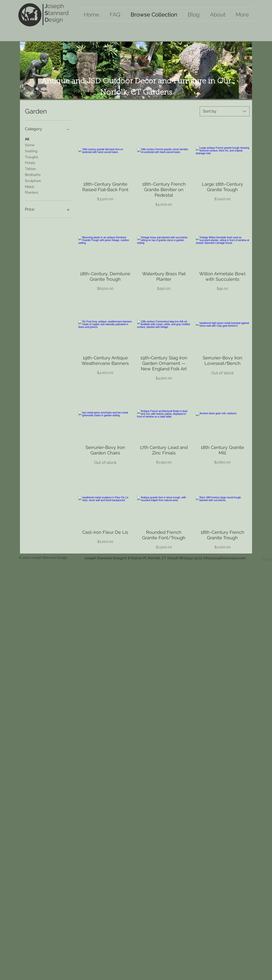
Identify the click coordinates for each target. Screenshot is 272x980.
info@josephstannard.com (224, 558)
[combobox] (225, 111)
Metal (30, 186)
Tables (30, 168)
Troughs (32, 157)
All (27, 139)
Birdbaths (33, 174)
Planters (32, 192)
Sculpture (33, 180)
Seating (31, 151)
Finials (30, 162)
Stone (30, 145)
